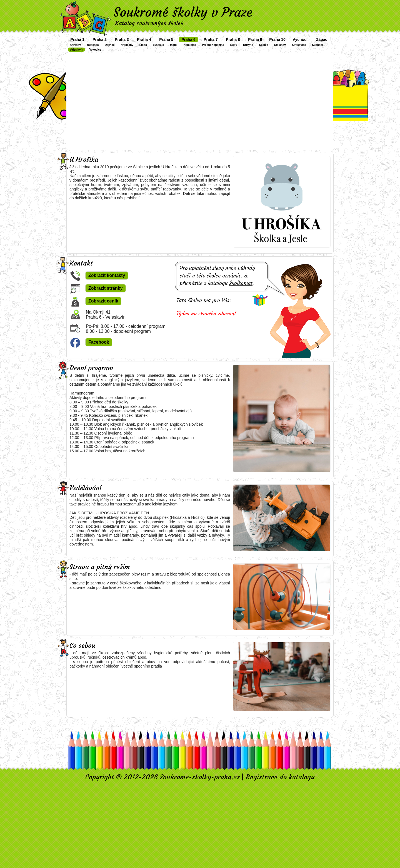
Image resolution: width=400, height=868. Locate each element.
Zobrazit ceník (103, 301)
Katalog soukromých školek (149, 23)
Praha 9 (255, 39)
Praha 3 (122, 39)
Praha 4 (144, 39)
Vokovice (95, 50)
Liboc (143, 45)
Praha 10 (277, 39)
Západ (322, 39)
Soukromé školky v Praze (183, 12)
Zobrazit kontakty (107, 275)
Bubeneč (93, 45)
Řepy (234, 45)
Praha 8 (233, 39)
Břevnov (75, 45)
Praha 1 (77, 39)
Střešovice (299, 45)
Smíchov (280, 45)
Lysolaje (159, 45)
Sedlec (264, 45)
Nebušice (190, 45)
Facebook (99, 342)
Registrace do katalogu (280, 777)
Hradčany (127, 45)
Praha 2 (100, 39)
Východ (300, 39)
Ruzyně (248, 45)
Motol (174, 45)
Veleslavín (76, 50)
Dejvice (110, 45)
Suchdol (317, 45)
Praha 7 (211, 39)
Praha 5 (166, 39)
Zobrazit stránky (106, 288)
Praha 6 (188, 39)
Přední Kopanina (213, 45)
